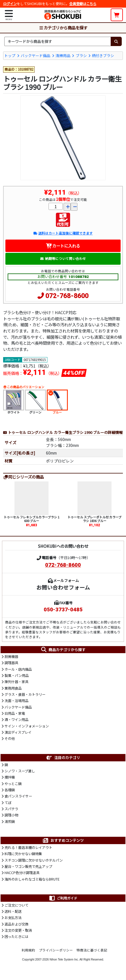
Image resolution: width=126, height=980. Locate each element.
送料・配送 (13, 911)
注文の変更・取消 (18, 930)
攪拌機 (10, 777)
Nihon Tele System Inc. (64, 960)
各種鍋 (10, 790)
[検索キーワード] (57, 41)
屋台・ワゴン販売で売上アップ (28, 866)
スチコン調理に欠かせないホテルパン (34, 860)
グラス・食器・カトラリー (25, 694)
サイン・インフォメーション (27, 726)
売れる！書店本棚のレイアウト (28, 848)
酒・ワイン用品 (16, 720)
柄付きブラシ (103, 56)
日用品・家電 (15, 713)
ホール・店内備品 (18, 669)
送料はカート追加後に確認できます (63, 233)
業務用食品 (13, 688)
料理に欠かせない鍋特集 (23, 854)
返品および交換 (16, 924)
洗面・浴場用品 (16, 701)
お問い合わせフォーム (63, 587)
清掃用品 (63, 56)
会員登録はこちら (83, 4)
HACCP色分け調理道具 (22, 873)
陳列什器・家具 (16, 682)
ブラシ (81, 56)
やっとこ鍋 (13, 784)
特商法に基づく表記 (92, 950)
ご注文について (16, 905)
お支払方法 (13, 918)
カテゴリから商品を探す (63, 28)
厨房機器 (11, 657)
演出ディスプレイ (18, 732)
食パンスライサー (18, 796)
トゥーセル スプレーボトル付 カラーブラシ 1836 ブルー (94, 519)
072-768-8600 (67, 296)
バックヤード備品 (35, 56)
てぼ (8, 803)
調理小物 (11, 815)
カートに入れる (63, 246)
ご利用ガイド (63, 898)
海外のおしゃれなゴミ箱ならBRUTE (32, 879)
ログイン (10, 4)
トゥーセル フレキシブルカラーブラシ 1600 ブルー (31, 519)
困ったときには (16, 936)
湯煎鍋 (10, 822)
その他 (10, 738)
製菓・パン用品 (17, 675)
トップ (10, 56)
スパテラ (11, 809)
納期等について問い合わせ (63, 258)
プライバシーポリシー (56, 950)
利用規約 (28, 950)
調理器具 (11, 663)
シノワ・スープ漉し (20, 771)
